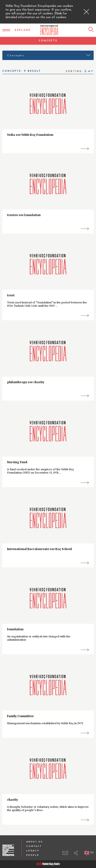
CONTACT (34, 846)
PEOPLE (33, 855)
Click (59, 14)
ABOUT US (35, 842)
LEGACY (33, 851)
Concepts (16, 56)
